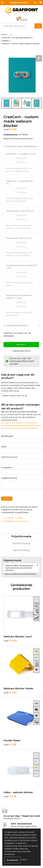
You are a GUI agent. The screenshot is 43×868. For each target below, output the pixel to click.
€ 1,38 (10, 744)
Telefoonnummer (9, 457)
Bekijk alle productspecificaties (19, 139)
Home (4, 35)
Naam (4, 447)
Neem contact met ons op (15, 396)
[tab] (21, 536)
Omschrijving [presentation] (21, 543)
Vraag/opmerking (9, 478)
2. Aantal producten (16, 325)
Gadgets (5, 41)
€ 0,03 (10, 693)
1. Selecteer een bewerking (20, 146)
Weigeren (24, 860)
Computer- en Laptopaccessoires (16, 38)
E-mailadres (7, 468)
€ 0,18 (10, 796)
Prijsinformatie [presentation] (21, 536)
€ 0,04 (10, 641)
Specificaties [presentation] (21, 550)
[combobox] (18, 26)
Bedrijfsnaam (7, 436)
